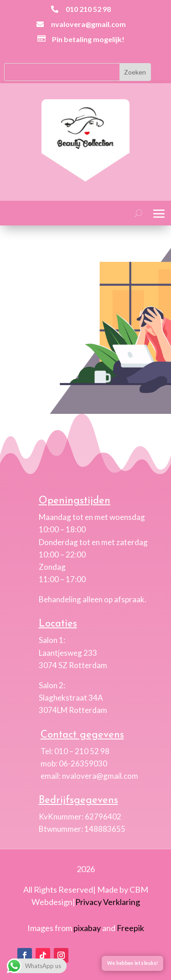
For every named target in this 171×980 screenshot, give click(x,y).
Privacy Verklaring (108, 902)
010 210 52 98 (88, 9)
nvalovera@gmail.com (88, 24)
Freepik (130, 928)
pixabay (87, 928)
